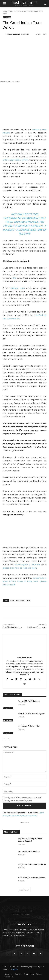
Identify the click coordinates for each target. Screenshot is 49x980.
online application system (16, 160)
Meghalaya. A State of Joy (29, 726)
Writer (11, 11)
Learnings (20, 600)
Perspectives (20, 11)
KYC (14, 278)
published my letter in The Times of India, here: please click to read (24, 581)
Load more (24, 890)
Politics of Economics (37, 627)
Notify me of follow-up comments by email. (23, 797)
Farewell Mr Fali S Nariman (29, 701)
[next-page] (8, 738)
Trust (28, 600)
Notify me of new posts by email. (19, 801)
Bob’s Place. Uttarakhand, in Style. (32, 878)
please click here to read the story (19, 568)
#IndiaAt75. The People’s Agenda (32, 714)
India (12, 600)
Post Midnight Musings (12, 627)
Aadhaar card (17, 288)
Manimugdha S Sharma (27, 564)
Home (5, 11)
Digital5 (15, 969)
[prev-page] (4, 738)
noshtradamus (14, 34)
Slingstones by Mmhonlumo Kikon (32, 864)
